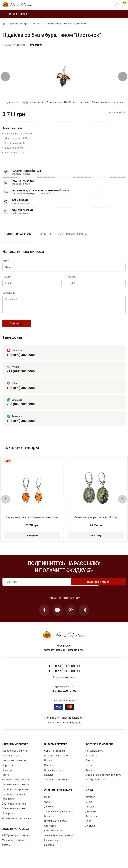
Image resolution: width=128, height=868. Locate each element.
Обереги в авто (53, 836)
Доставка (91, 816)
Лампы (6, 850)
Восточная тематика (14, 809)
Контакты (91, 821)
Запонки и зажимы (56, 785)
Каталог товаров (15, 14)
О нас (89, 807)
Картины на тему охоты (16, 790)
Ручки (48, 802)
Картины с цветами (13, 799)
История (90, 812)
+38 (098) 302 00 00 (64, 671)
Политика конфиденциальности (64, 723)
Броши (48, 766)
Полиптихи (9, 804)
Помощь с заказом (17, 234)
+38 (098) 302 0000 (21, 375)
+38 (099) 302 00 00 (64, 676)
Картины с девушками (15, 794)
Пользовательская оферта (64, 728)
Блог (88, 826)
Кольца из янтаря (96, 785)
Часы (47, 807)
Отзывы (45, 234)
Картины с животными (16, 785)
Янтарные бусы (94, 756)
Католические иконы (15, 766)
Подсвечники (52, 845)
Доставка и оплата (72, 234)
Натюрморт (9, 818)
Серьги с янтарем (55, 756)
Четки (89, 770)
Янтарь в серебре (19, 24)
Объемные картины (13, 814)
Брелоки (49, 821)
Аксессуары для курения (59, 840)
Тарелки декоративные (58, 816)
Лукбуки (90, 831)
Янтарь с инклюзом (56, 826)
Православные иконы (15, 756)
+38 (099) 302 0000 (21, 359)
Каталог (90, 802)
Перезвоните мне (64, 682)
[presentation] (5, 77)
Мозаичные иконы (13, 845)
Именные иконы (12, 761)
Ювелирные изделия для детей (104, 780)
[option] (45, 237)
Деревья (49, 812)
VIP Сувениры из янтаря (16, 840)
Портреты (8, 770)
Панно (6, 780)
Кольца (49, 780)
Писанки (49, 850)
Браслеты (91, 761)
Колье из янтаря (54, 775)
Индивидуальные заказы (17, 823)
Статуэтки (50, 831)
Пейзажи (7, 775)
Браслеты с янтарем (56, 761)
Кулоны (37, 24)
